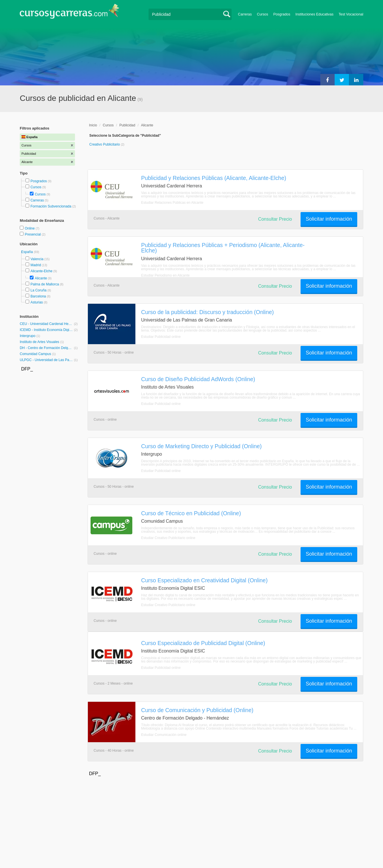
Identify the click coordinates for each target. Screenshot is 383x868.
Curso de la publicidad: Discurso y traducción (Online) (207, 312)
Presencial (33, 234)
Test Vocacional (351, 14)
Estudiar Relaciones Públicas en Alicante (172, 203)
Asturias (36, 302)
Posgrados (282, 14)
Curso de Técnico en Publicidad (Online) (191, 513)
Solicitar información (329, 219)
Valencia (37, 259)
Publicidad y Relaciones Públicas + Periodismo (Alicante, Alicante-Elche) (223, 248)
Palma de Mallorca (45, 284)
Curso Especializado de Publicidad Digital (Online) (203, 643)
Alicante (41, 278)
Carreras (245, 14)
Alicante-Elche (41, 271)
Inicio (93, 125)
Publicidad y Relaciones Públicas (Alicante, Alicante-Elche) (214, 178)
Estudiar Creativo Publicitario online (168, 538)
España (27, 252)
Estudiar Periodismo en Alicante (165, 275)
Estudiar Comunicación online (164, 735)
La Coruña (38, 290)
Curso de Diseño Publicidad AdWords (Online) (198, 379)
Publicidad (127, 125)
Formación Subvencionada (51, 206)
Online (30, 228)
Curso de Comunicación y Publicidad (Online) (197, 710)
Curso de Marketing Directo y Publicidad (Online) (201, 446)
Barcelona (38, 296)
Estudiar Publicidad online (161, 337)
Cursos (262, 14)
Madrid (36, 265)
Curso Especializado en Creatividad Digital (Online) (204, 580)
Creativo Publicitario (105, 144)
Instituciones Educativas (314, 14)
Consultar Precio (275, 219)
